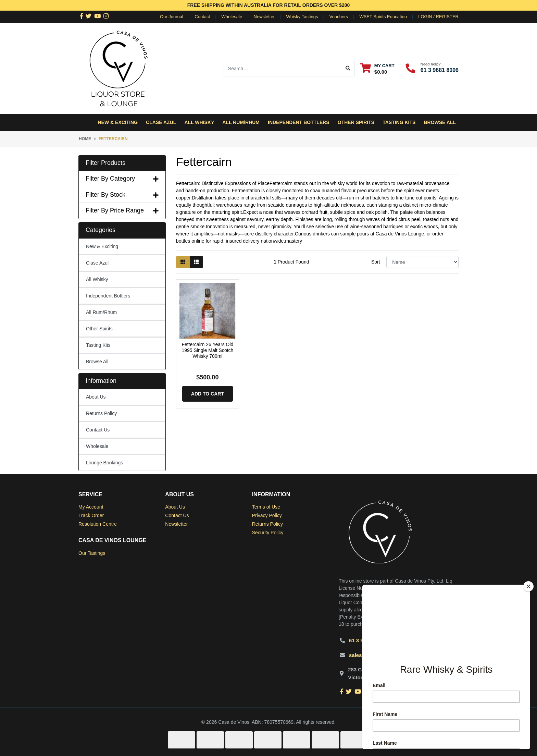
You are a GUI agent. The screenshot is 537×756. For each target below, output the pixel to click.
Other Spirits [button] (356, 122)
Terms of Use (266, 507)
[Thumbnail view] (183, 262)
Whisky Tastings (302, 17)
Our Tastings (92, 553)
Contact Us (98, 430)
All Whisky (97, 279)
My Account (91, 507)
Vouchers (339, 17)
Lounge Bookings (104, 463)
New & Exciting (118, 122)
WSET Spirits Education (383, 17)
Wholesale (232, 17)
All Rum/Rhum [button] (241, 122)
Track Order (91, 515)
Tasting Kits (399, 122)
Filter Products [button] (105, 163)
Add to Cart (208, 394)
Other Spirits (99, 329)
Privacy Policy (267, 515)
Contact (202, 17)
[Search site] (348, 69)
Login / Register (438, 17)
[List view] (196, 262)
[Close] (528, 586)
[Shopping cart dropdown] (377, 68)
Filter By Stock (122, 195)
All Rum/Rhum (101, 312)
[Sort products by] (422, 262)
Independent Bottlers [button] (299, 122)
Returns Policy (101, 413)
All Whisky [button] (199, 122)
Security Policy (268, 533)
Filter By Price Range (122, 210)
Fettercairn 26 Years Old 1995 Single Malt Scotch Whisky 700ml (207, 350)
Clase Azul (161, 122)
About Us (96, 397)
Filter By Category (122, 179)
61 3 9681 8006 (440, 70)
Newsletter (264, 17)
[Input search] (283, 69)
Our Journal (172, 17)
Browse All (440, 122)
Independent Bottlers (108, 296)
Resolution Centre (98, 524)
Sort (376, 262)
